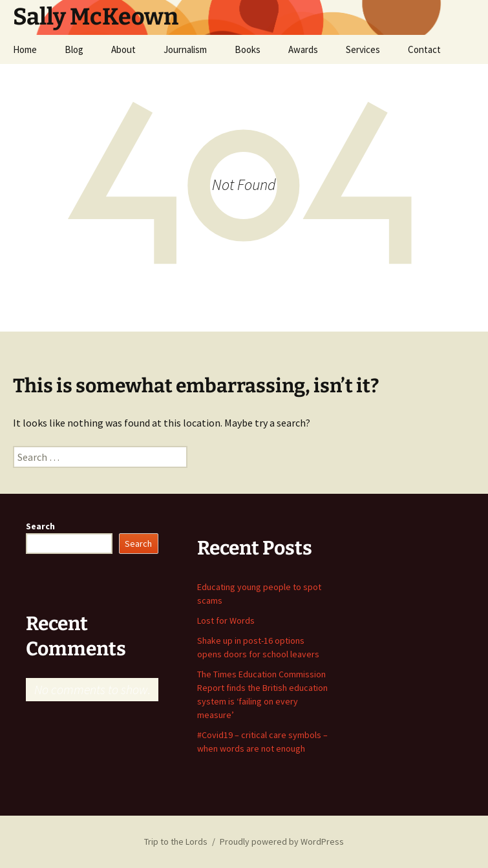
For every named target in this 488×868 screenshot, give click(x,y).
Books (248, 49)
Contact (424, 49)
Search (40, 526)
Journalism (185, 49)
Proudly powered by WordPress (282, 842)
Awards (303, 49)
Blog (74, 49)
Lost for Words (226, 620)
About (123, 49)
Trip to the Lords (176, 842)
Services (363, 49)
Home (25, 49)
